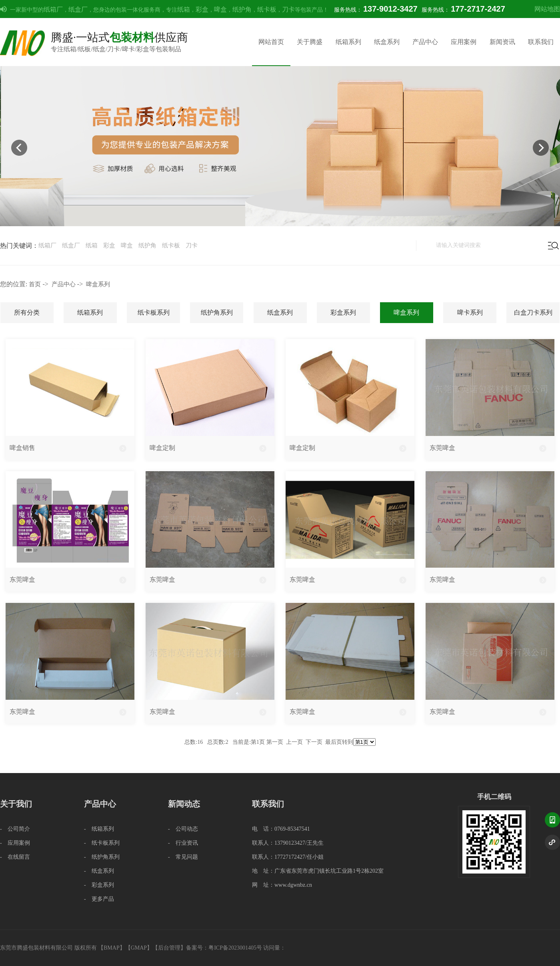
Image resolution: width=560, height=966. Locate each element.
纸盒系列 (387, 42)
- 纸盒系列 (99, 871)
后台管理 (169, 948)
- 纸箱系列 (99, 829)
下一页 (314, 742)
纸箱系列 (348, 42)
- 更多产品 (99, 899)
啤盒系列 (98, 284)
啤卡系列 (470, 312)
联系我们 (541, 42)
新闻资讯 (502, 42)
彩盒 (202, 9)
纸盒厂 (78, 9)
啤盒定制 (162, 448)
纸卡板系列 (154, 312)
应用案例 (464, 42)
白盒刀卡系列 (533, 312)
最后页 (334, 742)
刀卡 (288, 9)
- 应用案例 (15, 843)
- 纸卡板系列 (102, 843)
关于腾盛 (310, 42)
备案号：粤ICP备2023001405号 (224, 948)
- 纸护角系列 (102, 857)
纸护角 (242, 9)
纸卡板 (267, 9)
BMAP (112, 948)
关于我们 (16, 804)
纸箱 (184, 9)
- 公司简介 (15, 829)
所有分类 (27, 312)
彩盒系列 (343, 312)
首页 (35, 284)
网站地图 (547, 9)
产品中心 (425, 42)
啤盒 (220, 9)
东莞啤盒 (442, 448)
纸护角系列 (217, 312)
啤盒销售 (22, 448)
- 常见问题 (183, 857)
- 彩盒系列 (99, 885)
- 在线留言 (15, 857)
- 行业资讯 (183, 843)
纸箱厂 (53, 9)
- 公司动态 (183, 829)
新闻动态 (184, 804)
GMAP (139, 948)
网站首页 (271, 42)
